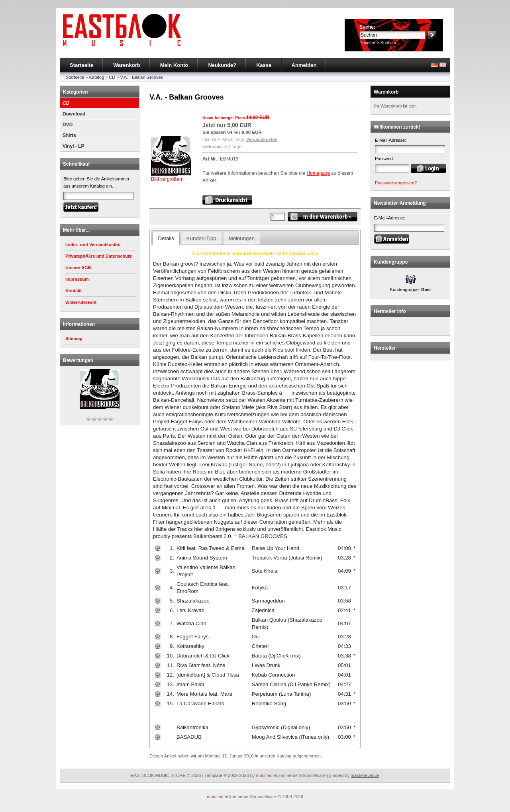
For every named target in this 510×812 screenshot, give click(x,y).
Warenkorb (127, 65)
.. (65, 413)
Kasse (264, 65)
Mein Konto (174, 65)
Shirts (69, 135)
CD (112, 77)
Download (74, 114)
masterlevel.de (365, 775)
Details (166, 238)
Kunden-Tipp (201, 238)
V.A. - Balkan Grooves (141, 77)
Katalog (97, 77)
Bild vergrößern (171, 177)
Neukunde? (222, 65)
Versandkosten (262, 139)
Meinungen (242, 238)
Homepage (318, 173)
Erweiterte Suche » (378, 43)
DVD (68, 125)
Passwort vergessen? (396, 183)
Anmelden (304, 65)
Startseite (81, 65)
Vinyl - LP (73, 146)
